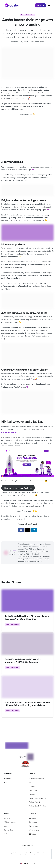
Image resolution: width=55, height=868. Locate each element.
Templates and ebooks (37, 779)
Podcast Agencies (35, 802)
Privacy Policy (41, 853)
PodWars (32, 794)
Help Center (33, 790)
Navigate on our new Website (18, 488)
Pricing (6, 783)
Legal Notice (14, 853)
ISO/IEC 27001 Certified (22, 757)
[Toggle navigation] (49, 6)
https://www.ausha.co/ (11, 432)
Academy (32, 786)
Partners (7, 834)
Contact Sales (9, 830)
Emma (14, 551)
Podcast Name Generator (38, 798)
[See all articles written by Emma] (7, 553)
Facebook (33, 826)
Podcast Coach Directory (37, 806)
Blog (30, 783)
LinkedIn (33, 818)
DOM (33, 855)
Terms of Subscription (27, 853)
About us (7, 818)
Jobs (6, 826)
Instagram (33, 822)
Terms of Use (24, 855)
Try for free (40, 5)
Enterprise (8, 779)
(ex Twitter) (34, 830)
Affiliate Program (10, 822)
